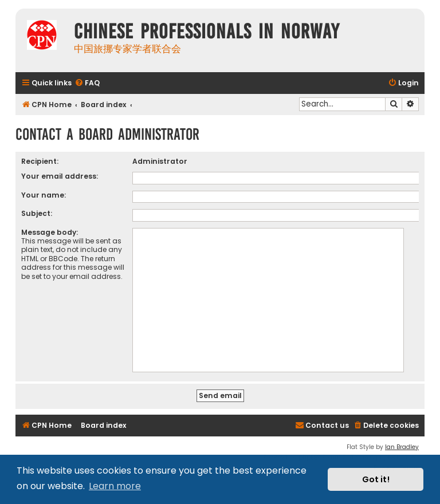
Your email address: (60, 176)
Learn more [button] (115, 486)
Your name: (44, 195)
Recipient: (40, 161)
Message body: (50, 232)
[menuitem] (87, 83)
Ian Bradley (402, 447)
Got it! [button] (376, 479)
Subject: (37, 213)
